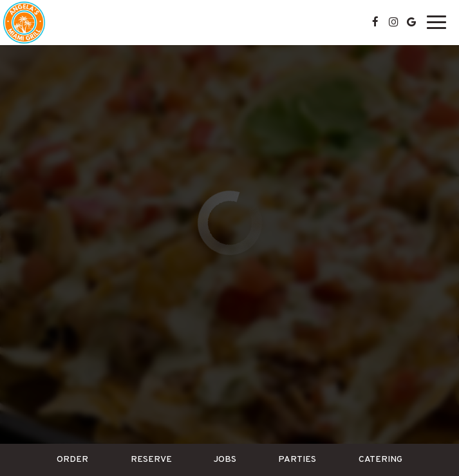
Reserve (151, 460)
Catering (380, 460)
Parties (297, 460)
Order (72, 460)
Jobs (225, 460)
